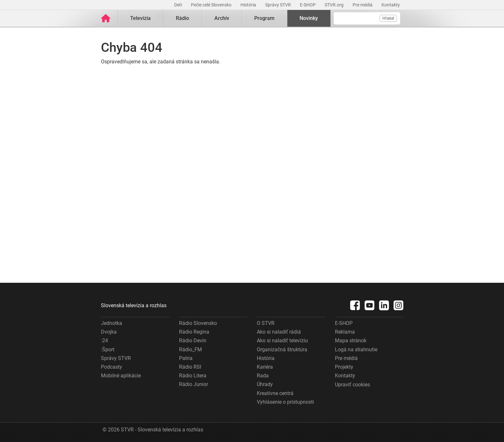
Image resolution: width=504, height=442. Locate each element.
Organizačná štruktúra (282, 350)
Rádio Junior (194, 384)
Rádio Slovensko (198, 323)
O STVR (266, 323)
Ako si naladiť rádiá (279, 332)
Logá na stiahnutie (356, 350)
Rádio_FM (190, 350)
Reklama (345, 332)
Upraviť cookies (352, 385)
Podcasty (112, 367)
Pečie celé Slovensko (212, 5)
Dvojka (109, 332)
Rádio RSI (190, 367)
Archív (222, 18)
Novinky (309, 18)
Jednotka (112, 323)
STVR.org (335, 5)
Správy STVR (279, 5)
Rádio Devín (193, 341)
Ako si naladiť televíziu (282, 341)
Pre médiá (363, 5)
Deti (179, 5)
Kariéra (265, 367)
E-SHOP (308, 5)
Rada (263, 376)
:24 (104, 341)
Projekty (344, 367)
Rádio (182, 18)
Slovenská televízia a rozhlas (134, 305)
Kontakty (391, 5)
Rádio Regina (194, 332)
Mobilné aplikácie (121, 376)
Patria (186, 358)
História (249, 5)
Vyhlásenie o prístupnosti (285, 402)
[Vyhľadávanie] (367, 18)
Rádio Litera (193, 376)
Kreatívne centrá (275, 393)
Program (264, 18)
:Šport (108, 350)
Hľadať (388, 18)
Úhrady (265, 384)
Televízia (140, 18)
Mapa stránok (351, 341)
